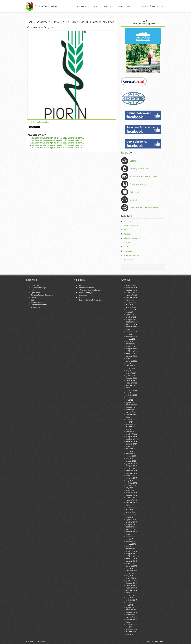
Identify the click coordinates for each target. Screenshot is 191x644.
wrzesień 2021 (132, 412)
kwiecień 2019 (132, 483)
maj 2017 (130, 539)
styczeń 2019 (131, 490)
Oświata (127, 242)
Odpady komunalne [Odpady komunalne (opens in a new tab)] (139, 169)
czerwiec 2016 (131, 566)
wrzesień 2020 (132, 441)
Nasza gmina (83, 6)
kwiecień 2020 (132, 454)
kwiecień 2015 (132, 600)
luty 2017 (130, 546)
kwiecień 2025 (132, 307)
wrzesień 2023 (132, 354)
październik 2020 (133, 439)
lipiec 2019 (130, 476)
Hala (125, 230)
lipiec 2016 (130, 563)
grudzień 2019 (132, 463)
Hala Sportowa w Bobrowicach (144, 208)
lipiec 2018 (130, 505)
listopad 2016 (131, 554)
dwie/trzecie (160, 641)
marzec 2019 (131, 485)
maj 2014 (130, 627)
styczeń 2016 (131, 578)
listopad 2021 (131, 407)
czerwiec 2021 (131, 419)
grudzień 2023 (132, 346)
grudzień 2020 (132, 434)
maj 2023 (130, 363)
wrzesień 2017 (132, 529)
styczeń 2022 (131, 402)
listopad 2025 (131, 290)
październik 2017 (133, 527)
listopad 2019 (131, 466)
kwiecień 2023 (132, 366)
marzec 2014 (131, 632)
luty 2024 (130, 341)
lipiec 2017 (130, 534)
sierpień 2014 (131, 620)
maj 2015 (130, 598)
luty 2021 (130, 429)
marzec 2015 (131, 602)
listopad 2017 (131, 524)
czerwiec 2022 (131, 390)
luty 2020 (130, 458)
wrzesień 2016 (132, 559)
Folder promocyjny (138, 184)
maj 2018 (130, 510)
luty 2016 (130, 576)
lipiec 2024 (130, 329)
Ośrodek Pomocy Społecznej (135, 238)
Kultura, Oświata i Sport (152, 6)
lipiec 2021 (130, 417)
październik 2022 (133, 380)
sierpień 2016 (131, 561)
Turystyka (108, 6)
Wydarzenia (128, 259)
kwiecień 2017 (132, 541)
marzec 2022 (131, 397)
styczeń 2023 (131, 373)
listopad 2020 (131, 437)
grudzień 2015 (132, 580)
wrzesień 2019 (132, 471)
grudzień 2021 (132, 405)
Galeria (133, 161)
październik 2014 (133, 615)
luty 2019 (130, 488)
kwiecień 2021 (132, 424)
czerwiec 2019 (131, 478)
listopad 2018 (131, 495)
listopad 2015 (131, 583)
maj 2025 (130, 305)
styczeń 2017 (131, 549)
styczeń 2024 (131, 344)
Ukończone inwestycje (132, 255)
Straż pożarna (129, 251)
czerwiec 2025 (131, 302)
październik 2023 (133, 351)
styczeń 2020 (131, 461)
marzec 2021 (131, 427)
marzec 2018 (131, 515)
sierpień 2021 (131, 415)
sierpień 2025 (131, 297)
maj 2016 (130, 568)
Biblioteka (127, 221)
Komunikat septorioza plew (38, 122)
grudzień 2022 (132, 376)
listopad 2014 (131, 612)
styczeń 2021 (131, 432)
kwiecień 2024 (132, 336)
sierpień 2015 (131, 590)
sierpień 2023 (131, 356)
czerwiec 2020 (131, 449)
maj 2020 (130, 451)
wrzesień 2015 (132, 588)
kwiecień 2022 (132, 395)
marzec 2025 (131, 310)
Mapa (152, 24)
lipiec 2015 (130, 593)
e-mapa (133, 200)
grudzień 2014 (132, 610)
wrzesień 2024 (132, 324)
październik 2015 (133, 585)
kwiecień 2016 (132, 571)
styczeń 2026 (131, 285)
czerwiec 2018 (131, 507)
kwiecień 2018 (132, 512)
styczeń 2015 (131, 607)
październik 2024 (133, 322)
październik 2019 (133, 468)
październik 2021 (133, 410)
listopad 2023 (131, 349)
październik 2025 (133, 293)
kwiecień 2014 (132, 629)
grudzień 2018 (132, 493)
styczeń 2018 (131, 519)
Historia (120, 6)
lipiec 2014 (130, 622)
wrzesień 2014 (132, 617)
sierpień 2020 (131, 444)
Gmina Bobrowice (46, 6)
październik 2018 (133, 498)
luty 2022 (130, 400)
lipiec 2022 (130, 388)
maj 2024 (130, 334)
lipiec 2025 (130, 300)
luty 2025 (130, 312)
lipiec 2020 (130, 446)
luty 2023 (130, 371)
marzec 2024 (131, 339)
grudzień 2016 (132, 551)
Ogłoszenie (51, 27)
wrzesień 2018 (132, 500)
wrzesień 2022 (132, 383)
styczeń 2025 (131, 314)
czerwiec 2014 (131, 624)
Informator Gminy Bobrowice (143, 176)
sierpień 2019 (131, 473)
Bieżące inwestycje (131, 225)
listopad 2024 (131, 319)
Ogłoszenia (135, 192)
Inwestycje (132, 6)
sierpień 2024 (131, 327)
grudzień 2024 (132, 317)
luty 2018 (130, 517)
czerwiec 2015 (131, 595)
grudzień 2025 (132, 288)
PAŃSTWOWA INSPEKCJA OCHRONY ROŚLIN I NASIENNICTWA (58, 138)
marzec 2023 (131, 368)
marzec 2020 (131, 456)
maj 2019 (130, 480)
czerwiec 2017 (131, 537)
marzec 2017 (131, 544)
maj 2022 (130, 393)
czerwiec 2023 (131, 361)
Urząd (96, 6)
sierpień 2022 (131, 385)
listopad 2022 (131, 378)
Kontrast (143, 24)
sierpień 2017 (131, 532)
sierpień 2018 (131, 502)
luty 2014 (130, 634)
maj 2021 (130, 422)
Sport (126, 247)
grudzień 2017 (132, 522)
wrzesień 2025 (132, 295)
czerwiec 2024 (131, 332)
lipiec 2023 (130, 358)
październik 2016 (133, 556)
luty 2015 (130, 605)
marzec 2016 (131, 573)
